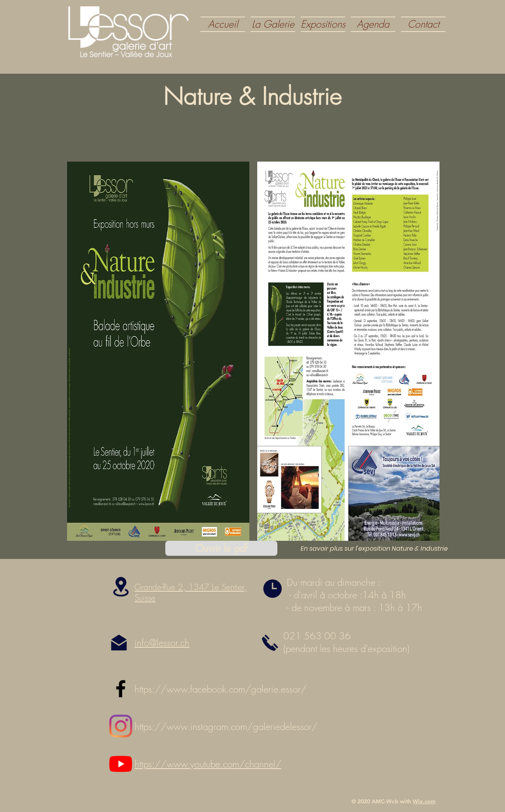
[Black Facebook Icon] (121, 689)
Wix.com (424, 801)
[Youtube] (121, 764)
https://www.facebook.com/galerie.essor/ (221, 689)
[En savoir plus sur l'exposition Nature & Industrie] (374, 549)
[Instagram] (121, 726)
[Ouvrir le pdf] (221, 548)
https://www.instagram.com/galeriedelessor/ (226, 726)
